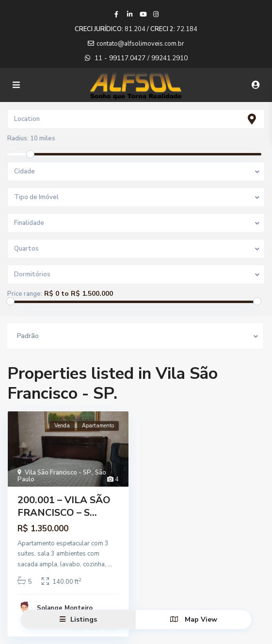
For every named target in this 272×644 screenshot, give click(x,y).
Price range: (25, 294)
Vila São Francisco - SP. (58, 473)
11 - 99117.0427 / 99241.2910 (141, 58)
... (110, 564)
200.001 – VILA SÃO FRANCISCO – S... (64, 506)
